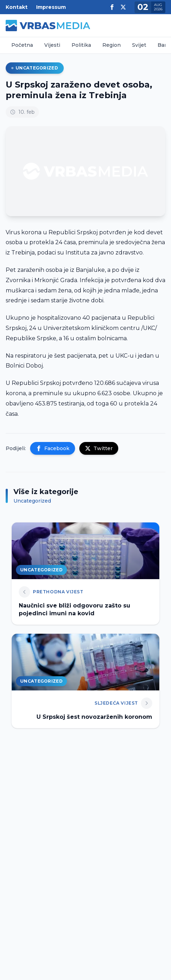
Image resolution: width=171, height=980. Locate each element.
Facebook (53, 448)
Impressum (51, 7)
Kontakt (17, 7)
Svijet (139, 45)
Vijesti (52, 45)
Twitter (99, 448)
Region (112, 45)
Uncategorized (35, 68)
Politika (81, 45)
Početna (22, 45)
